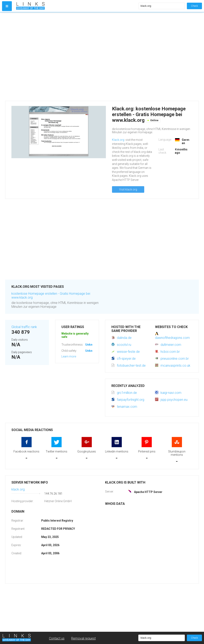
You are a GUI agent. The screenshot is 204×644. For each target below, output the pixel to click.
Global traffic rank (24, 327)
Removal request (83, 638)
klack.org (18, 489)
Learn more (69, 356)
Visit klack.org (128, 189)
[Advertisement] (41, 57)
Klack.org (118, 140)
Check (194, 6)
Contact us (57, 638)
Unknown (91, 345)
